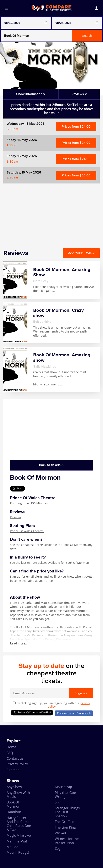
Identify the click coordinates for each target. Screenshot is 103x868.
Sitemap (13, 770)
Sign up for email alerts (26, 576)
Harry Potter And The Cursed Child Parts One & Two (19, 824)
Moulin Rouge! (18, 852)
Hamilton (14, 812)
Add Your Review (81, 253)
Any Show (14, 787)
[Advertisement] (51, 213)
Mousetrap (63, 787)
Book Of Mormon (13, 804)
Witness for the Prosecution (67, 841)
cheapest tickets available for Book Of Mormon (54, 545)
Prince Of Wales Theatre (27, 531)
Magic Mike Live (19, 835)
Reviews (16, 517)
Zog (58, 848)
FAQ (10, 753)
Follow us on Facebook (74, 713)
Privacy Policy (17, 764)
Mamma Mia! (17, 841)
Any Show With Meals (18, 795)
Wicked (60, 833)
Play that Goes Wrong (66, 795)
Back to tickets (51, 465)
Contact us (15, 758)
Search (87, 36)
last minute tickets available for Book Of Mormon (55, 563)
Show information (31, 94)
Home (11, 747)
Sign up (81, 693)
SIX (57, 802)
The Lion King (65, 827)
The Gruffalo (65, 822)
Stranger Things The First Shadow (67, 812)
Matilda (12, 847)
